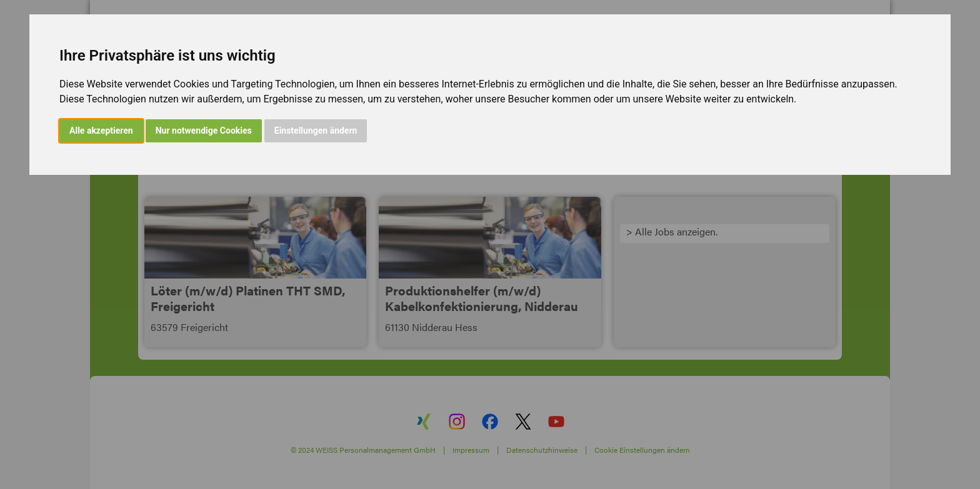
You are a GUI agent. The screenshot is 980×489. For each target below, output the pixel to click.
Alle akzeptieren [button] (101, 131)
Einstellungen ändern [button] (316, 131)
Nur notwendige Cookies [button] (204, 131)
